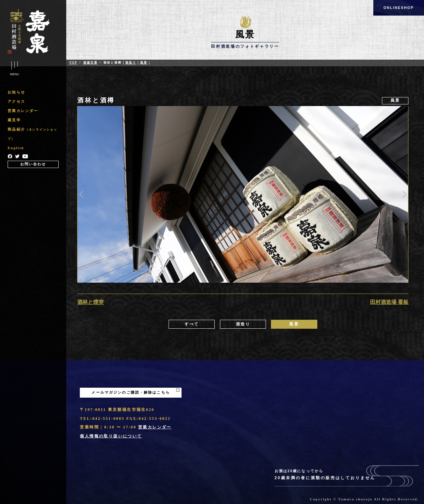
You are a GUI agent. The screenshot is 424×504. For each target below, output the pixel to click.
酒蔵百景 (90, 63)
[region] (33, 128)
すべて (192, 324)
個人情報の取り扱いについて (111, 436)
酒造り (131, 63)
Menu (15, 69)
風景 (144, 63)
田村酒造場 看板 (389, 302)
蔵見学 (14, 120)
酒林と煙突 (90, 302)
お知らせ (16, 92)
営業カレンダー (23, 111)
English (16, 148)
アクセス (16, 102)
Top (73, 63)
